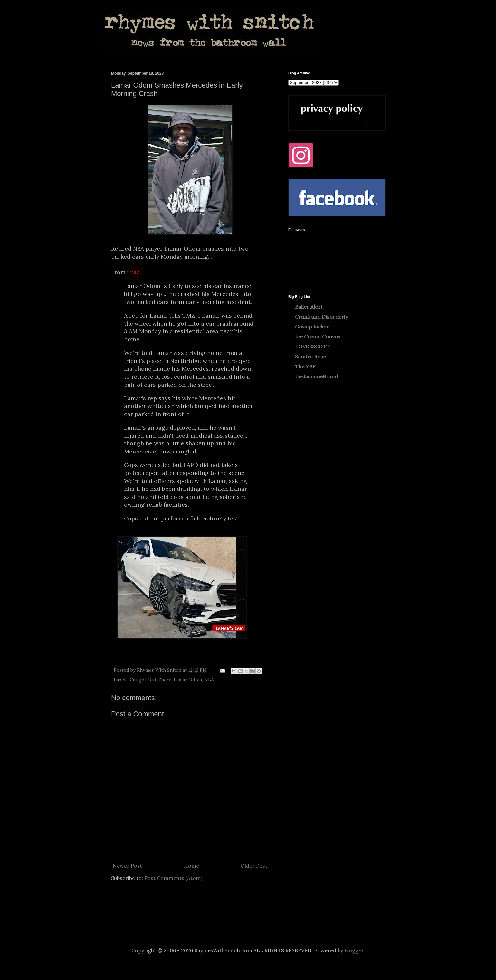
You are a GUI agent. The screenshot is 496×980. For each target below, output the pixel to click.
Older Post (254, 866)
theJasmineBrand (316, 376)
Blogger (354, 950)
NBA (209, 680)
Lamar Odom (188, 680)
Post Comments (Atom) (173, 878)
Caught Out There (151, 680)
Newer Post (127, 866)
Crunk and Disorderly (321, 317)
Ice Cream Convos (318, 337)
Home (191, 866)
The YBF (305, 366)
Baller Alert (309, 307)
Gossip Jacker (312, 327)
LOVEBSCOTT (312, 347)
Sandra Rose (310, 357)
